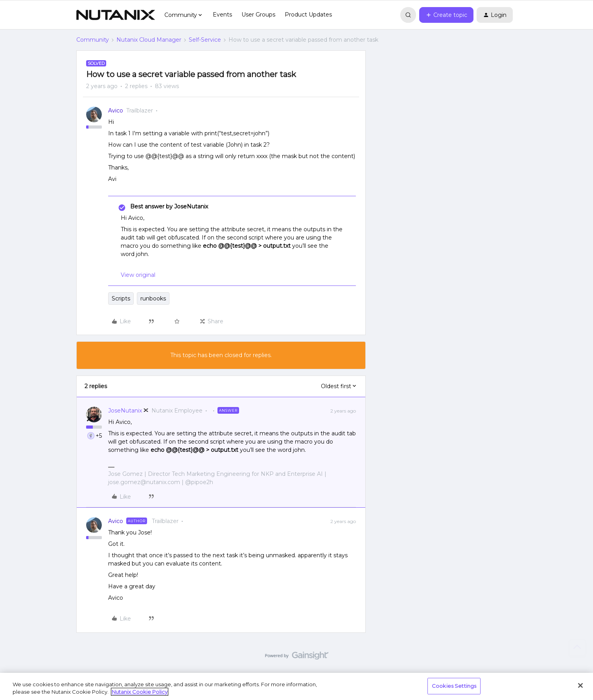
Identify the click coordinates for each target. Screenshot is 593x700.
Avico (116, 111)
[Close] (580, 685)
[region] (296, 686)
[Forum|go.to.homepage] (116, 15)
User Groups (258, 15)
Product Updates (308, 15)
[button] (446, 15)
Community (93, 40)
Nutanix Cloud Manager (149, 40)
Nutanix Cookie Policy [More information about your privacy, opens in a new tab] (140, 692)
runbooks (153, 298)
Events (222, 15)
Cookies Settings (454, 686)
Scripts (121, 298)
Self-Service (205, 40)
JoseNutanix (125, 411)
